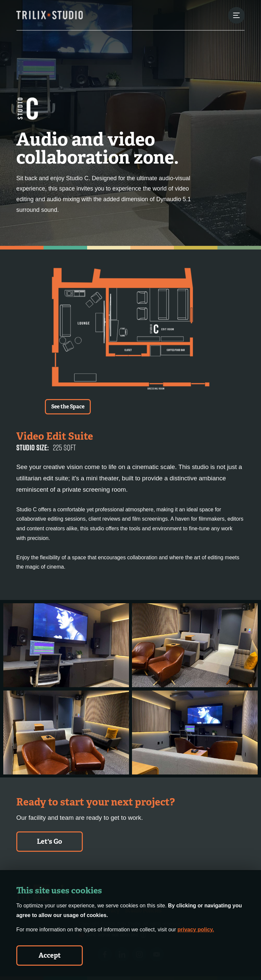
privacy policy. (196, 930)
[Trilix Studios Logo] (50, 15)
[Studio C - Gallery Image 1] (66, 645)
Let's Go (50, 841)
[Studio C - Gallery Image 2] (195, 645)
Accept (50, 955)
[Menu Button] (236, 15)
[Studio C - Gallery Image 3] (66, 733)
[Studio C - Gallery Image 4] (195, 733)
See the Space (68, 407)
